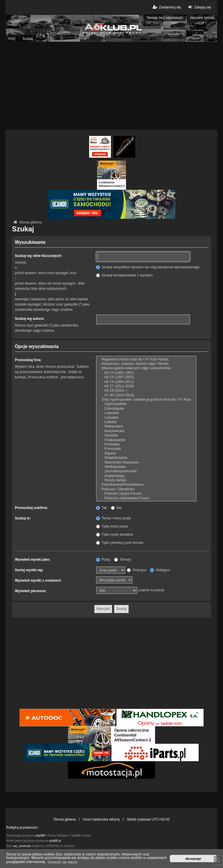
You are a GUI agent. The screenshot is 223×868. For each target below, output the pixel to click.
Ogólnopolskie (146, 404)
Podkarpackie (146, 440)
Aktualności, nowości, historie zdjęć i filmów (146, 364)
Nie (116, 508)
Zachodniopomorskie (146, 471)
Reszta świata (146, 480)
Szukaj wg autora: (30, 319)
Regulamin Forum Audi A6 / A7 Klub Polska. (146, 360)
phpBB (40, 836)
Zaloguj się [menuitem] (199, 7)
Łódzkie (146, 422)
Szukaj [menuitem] (28, 39)
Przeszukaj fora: (28, 360)
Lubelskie (146, 413)
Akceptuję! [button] (193, 859)
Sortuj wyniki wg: (29, 570)
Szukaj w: (23, 518)
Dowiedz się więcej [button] (62, 862)
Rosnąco (137, 570)
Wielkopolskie (146, 467)
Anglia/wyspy (146, 476)
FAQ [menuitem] (12, 39)
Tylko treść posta (112, 526)
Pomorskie (146, 449)
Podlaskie (146, 444)
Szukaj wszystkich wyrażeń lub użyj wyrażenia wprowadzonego (148, 267)
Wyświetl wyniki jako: (33, 560)
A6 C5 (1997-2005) (146, 377)
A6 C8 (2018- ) (146, 391)
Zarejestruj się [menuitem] (166, 7)
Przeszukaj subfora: (31, 508)
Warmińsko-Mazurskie (146, 463)
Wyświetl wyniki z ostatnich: (38, 581)
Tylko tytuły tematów (115, 535)
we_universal (22, 846)
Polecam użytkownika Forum (146, 498)
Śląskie (146, 453)
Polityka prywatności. (22, 828)
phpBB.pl (55, 841)
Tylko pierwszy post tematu (120, 543)
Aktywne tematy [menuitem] (202, 18)
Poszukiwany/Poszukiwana (146, 485)
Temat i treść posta (114, 518)
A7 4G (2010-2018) (146, 395)
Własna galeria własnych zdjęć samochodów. (146, 368)
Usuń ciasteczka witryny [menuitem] (101, 819)
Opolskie (146, 435)
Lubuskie (146, 418)
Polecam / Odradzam (146, 489)
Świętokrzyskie (146, 458)
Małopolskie (146, 426)
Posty (103, 560)
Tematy (123, 560)
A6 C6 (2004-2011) (146, 382)
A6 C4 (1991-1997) (146, 373)
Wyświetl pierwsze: (31, 591)
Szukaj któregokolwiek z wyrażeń (124, 275)
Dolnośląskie (146, 409)
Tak (102, 508)
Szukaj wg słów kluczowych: (38, 256)
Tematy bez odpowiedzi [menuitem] (165, 18)
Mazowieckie (146, 431)
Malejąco (160, 570)
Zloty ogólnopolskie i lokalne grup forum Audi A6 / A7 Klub (146, 400)
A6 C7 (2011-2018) (146, 386)
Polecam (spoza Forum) (146, 494)
